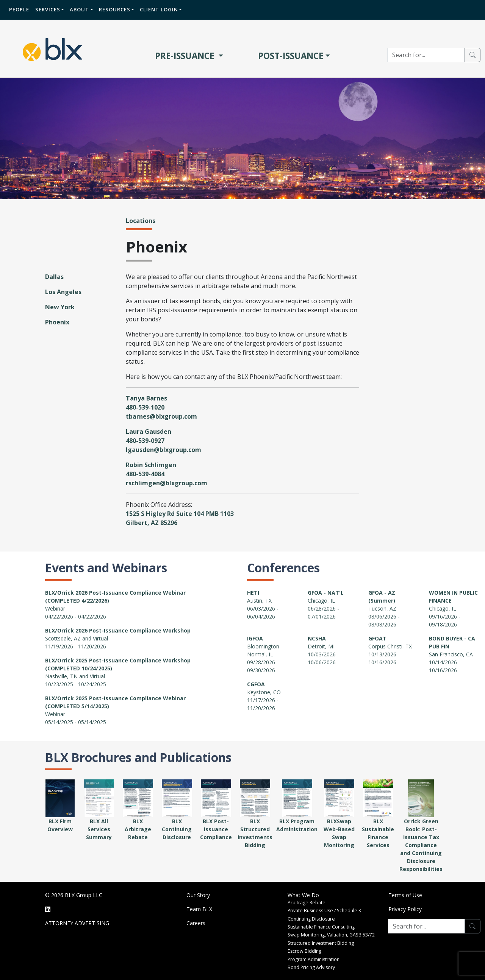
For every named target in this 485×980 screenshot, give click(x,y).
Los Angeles (63, 292)
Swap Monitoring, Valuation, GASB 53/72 (331, 935)
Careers (196, 923)
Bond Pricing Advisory (311, 967)
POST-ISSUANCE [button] (291, 56)
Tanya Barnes (146, 398)
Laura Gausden (149, 432)
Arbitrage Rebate (307, 903)
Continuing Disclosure (311, 919)
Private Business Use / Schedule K (324, 911)
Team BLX (199, 909)
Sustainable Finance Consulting (321, 927)
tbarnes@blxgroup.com (161, 416)
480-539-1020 (145, 407)
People (19, 9)
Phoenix (57, 322)
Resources (115, 9)
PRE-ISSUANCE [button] (186, 56)
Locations (141, 221)
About (79, 9)
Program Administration (314, 959)
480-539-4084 (145, 474)
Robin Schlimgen (151, 465)
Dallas (54, 277)
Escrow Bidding (304, 951)
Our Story (198, 895)
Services (48, 9)
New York (60, 307)
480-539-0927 (145, 441)
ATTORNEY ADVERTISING (77, 923)
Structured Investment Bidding (321, 943)
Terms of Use (405, 895)
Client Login (159, 9)
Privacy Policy (405, 909)
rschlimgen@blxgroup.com (167, 483)
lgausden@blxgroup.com (163, 450)
